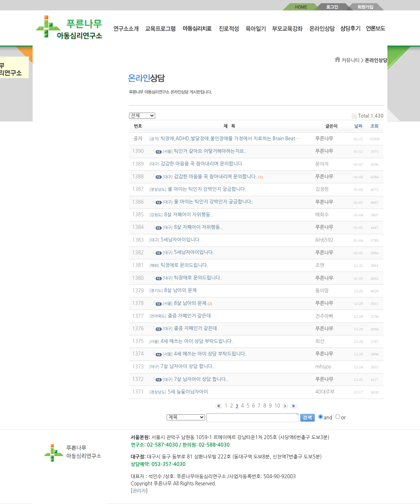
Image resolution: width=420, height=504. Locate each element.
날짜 (359, 126)
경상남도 (158, 190)
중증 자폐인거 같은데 (189, 316)
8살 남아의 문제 (180, 290)
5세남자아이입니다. (181, 240)
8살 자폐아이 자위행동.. (188, 215)
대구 (154, 164)
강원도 (156, 215)
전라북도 (158, 316)
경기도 (156, 291)
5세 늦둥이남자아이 (188, 392)
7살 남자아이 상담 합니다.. (188, 366)
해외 (154, 266)
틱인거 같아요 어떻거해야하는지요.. (210, 151)
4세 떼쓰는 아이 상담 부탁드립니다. (197, 341)
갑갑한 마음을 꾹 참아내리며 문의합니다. (202, 164)
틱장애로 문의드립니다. (184, 265)
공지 (154, 139)
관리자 (139, 491)
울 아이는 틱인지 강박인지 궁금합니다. (207, 189)
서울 (168, 152)
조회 (375, 126)
